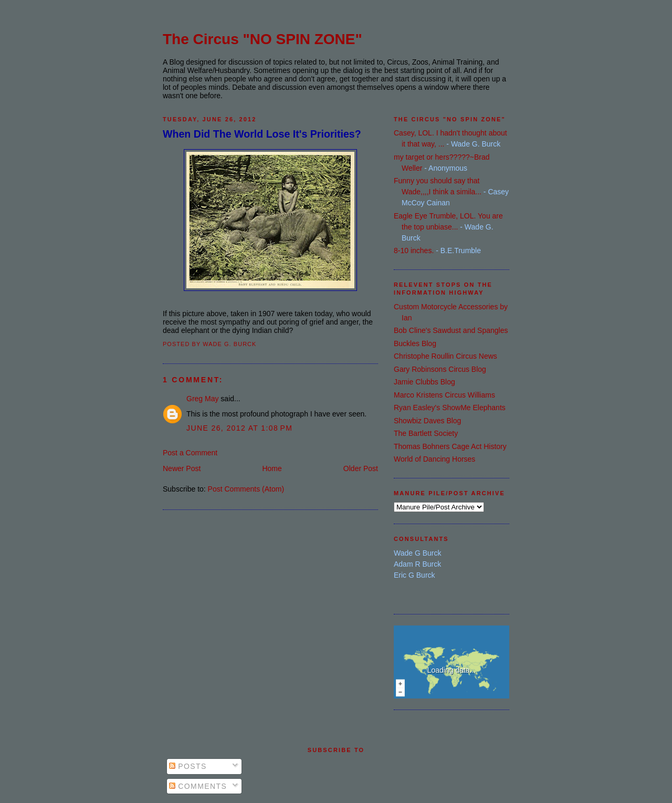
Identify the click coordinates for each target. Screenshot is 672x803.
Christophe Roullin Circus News (445, 356)
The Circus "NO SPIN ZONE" (262, 39)
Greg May (202, 399)
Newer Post (182, 468)
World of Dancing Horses (434, 459)
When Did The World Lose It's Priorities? (262, 134)
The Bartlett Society (426, 433)
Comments (198, 786)
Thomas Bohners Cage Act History (450, 446)
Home (272, 468)
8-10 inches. (414, 251)
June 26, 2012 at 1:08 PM (239, 428)
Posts (188, 766)
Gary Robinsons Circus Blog (440, 369)
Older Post (361, 468)
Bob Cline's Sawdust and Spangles (451, 330)
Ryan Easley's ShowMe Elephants (450, 408)
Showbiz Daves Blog (427, 421)
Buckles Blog (415, 343)
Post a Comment (190, 453)
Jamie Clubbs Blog (424, 382)
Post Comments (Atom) (246, 489)
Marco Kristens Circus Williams (444, 395)
